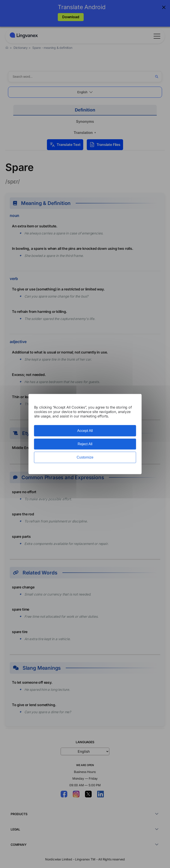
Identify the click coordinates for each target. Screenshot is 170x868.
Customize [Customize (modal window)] (85, 457)
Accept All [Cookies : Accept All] (85, 431)
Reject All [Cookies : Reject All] (85, 444)
